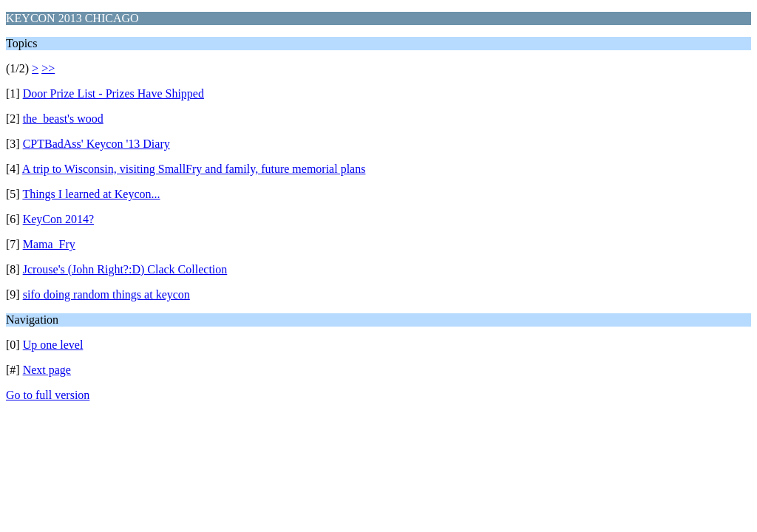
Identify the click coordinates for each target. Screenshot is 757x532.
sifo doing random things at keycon (106, 294)
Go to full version (48, 395)
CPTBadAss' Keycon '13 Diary (96, 144)
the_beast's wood (63, 119)
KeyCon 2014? (58, 219)
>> (48, 68)
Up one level (53, 345)
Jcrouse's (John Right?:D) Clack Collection (125, 269)
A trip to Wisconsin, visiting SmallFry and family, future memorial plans (194, 169)
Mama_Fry (49, 244)
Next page (47, 370)
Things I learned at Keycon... (91, 194)
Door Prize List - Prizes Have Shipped (113, 93)
